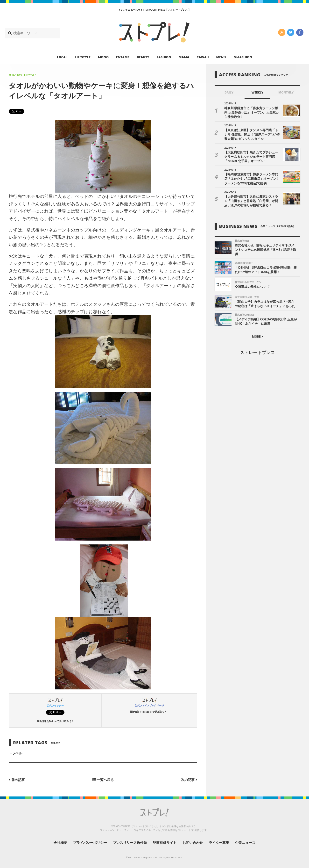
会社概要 (60, 843)
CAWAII (203, 57)
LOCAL (62, 57)
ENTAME (123, 57)
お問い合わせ (193, 843)
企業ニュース (245, 843)
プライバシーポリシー (90, 843)
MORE (257, 336)
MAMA (184, 57)
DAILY (229, 92)
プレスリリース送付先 (130, 843)
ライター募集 (219, 843)
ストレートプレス (257, 352)
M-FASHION (243, 57)
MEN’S (221, 57)
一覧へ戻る (103, 780)
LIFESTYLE (83, 57)
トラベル (15, 753)
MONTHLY (286, 92)
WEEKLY (257, 92)
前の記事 (17, 780)
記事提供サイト (165, 843)
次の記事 (189, 780)
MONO (103, 57)
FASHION (164, 57)
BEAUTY (143, 57)
